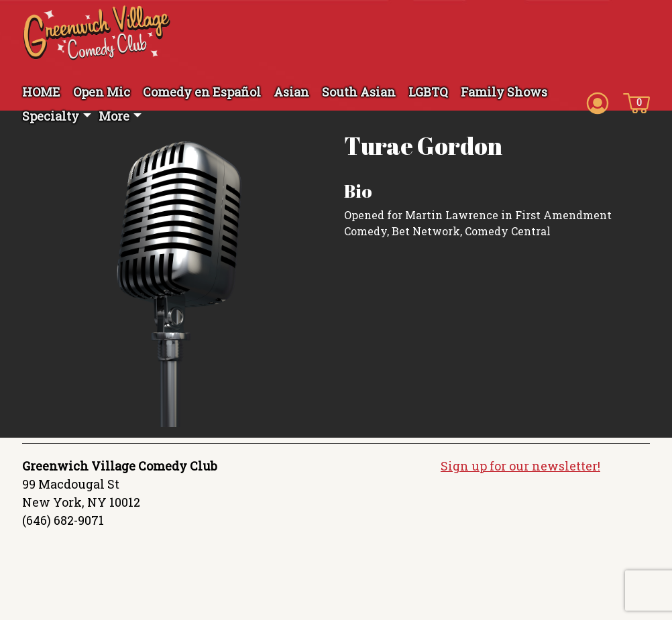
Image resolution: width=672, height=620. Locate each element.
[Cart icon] (636, 102)
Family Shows (504, 92)
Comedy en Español (202, 92)
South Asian (359, 92)
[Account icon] (598, 102)
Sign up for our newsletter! (520, 466)
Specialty (51, 116)
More (114, 116)
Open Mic (102, 92)
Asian (291, 92)
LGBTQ (428, 92)
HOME (41, 92)
